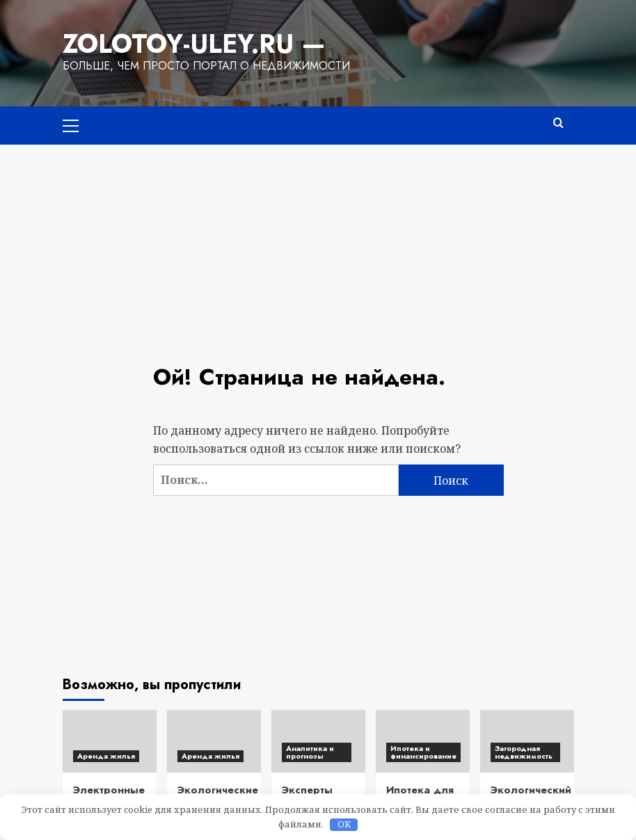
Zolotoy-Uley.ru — (194, 44)
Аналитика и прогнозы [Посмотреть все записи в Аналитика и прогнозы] (310, 752)
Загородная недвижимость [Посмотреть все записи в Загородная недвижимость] (524, 752)
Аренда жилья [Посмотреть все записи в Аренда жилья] (106, 756)
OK (344, 825)
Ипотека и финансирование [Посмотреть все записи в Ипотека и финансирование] (423, 752)
